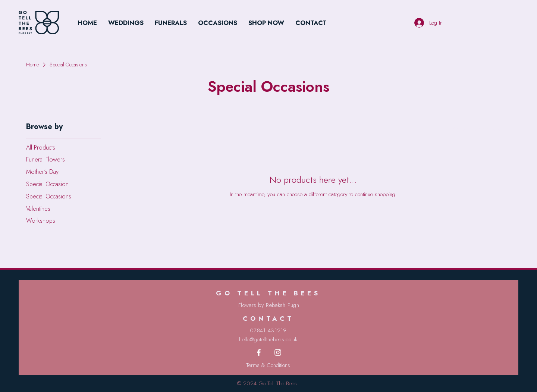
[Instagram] (278, 352)
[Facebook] (259, 352)
